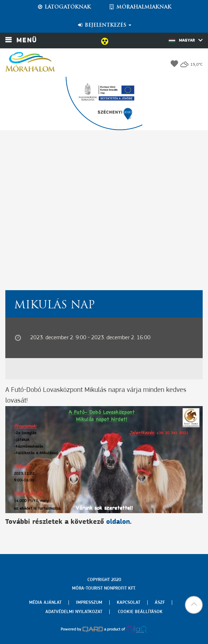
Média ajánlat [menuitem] (45, 603)
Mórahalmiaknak (140, 7)
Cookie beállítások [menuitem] (140, 612)
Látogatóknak (64, 7)
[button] (194, 605)
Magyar (186, 40)
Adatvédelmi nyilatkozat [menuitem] (74, 612)
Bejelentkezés (104, 25)
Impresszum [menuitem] (89, 603)
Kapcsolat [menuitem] (128, 603)
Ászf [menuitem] (160, 603)
